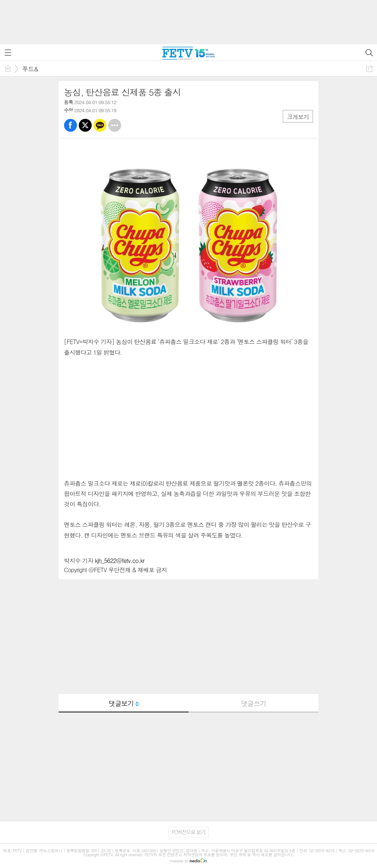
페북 (71, 125)
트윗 (85, 125)
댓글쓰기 (254, 703)
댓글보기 (123, 703)
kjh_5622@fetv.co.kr (120, 561)
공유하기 (369, 69)
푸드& (30, 69)
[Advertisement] (188, 18)
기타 (115, 125)
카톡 (100, 125)
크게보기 (298, 117)
